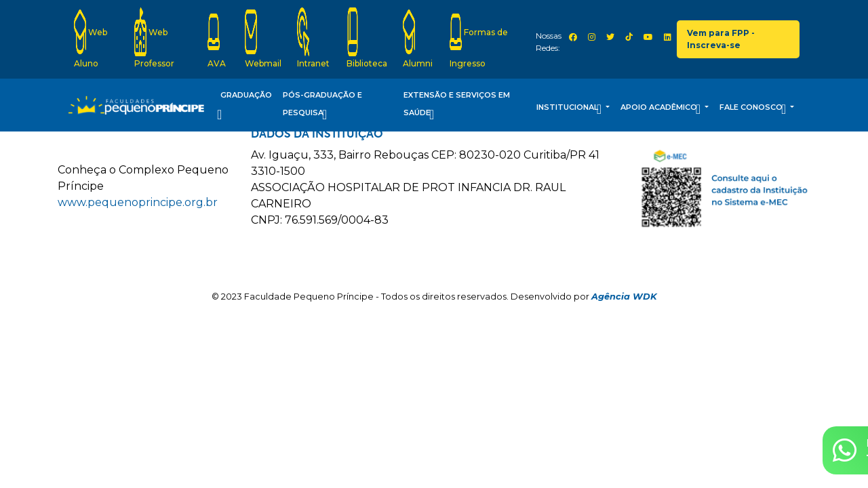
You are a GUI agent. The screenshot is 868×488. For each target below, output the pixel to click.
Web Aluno (91, 38)
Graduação (244, 107)
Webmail (263, 38)
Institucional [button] (570, 109)
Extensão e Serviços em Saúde (457, 107)
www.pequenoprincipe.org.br (138, 202)
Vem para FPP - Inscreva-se (721, 39)
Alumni (418, 38)
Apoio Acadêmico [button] (662, 109)
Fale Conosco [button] (754, 109)
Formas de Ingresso (479, 38)
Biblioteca (367, 38)
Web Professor (154, 38)
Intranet (313, 38)
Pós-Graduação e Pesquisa (322, 107)
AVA (217, 38)
